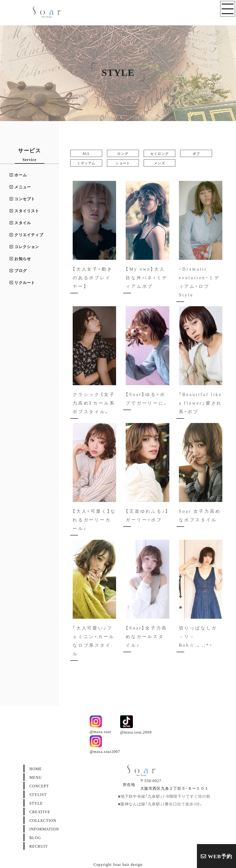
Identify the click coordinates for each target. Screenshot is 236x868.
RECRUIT (38, 846)
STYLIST (38, 794)
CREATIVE (40, 812)
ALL (86, 153)
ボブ (196, 153)
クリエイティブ (27, 234)
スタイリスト (24, 211)
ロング (123, 153)
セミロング (159, 153)
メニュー (20, 187)
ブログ (18, 270)
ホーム (18, 175)
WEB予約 (216, 856)
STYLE (36, 803)
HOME (35, 768)
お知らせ (20, 258)
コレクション (24, 246)
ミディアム (86, 163)
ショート (123, 163)
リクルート (22, 282)
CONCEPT (39, 786)
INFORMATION (44, 829)
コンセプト (22, 199)
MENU (35, 777)
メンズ (159, 163)
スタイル (20, 223)
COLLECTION (43, 820)
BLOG (35, 837)
